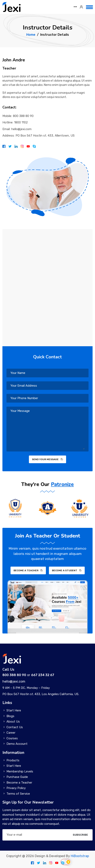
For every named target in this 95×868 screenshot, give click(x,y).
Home (31, 35)
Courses (12, 738)
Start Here (14, 710)
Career (11, 733)
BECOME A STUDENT (67, 570)
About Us (13, 722)
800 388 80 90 (23, 116)
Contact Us (15, 727)
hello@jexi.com (21, 129)
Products (13, 760)
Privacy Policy (16, 788)
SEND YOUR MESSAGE (47, 459)
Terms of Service (18, 794)
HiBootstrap (80, 856)
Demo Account (17, 744)
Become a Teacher (19, 783)
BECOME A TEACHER (28, 570)
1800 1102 (21, 122)
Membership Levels (20, 771)
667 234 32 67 (43, 675)
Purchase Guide (17, 777)
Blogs (10, 716)
